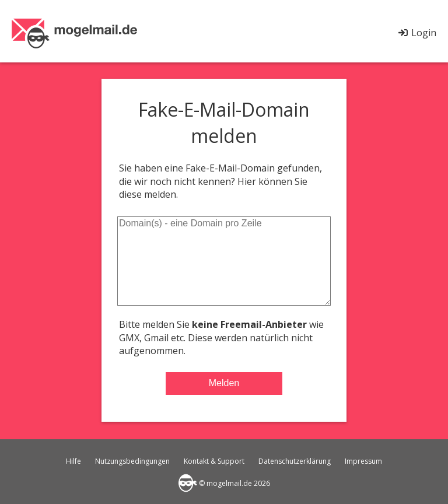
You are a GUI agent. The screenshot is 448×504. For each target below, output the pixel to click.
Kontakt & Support (214, 461)
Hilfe (73, 461)
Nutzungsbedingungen (132, 461)
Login (417, 33)
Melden (224, 383)
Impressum (363, 461)
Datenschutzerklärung (295, 461)
